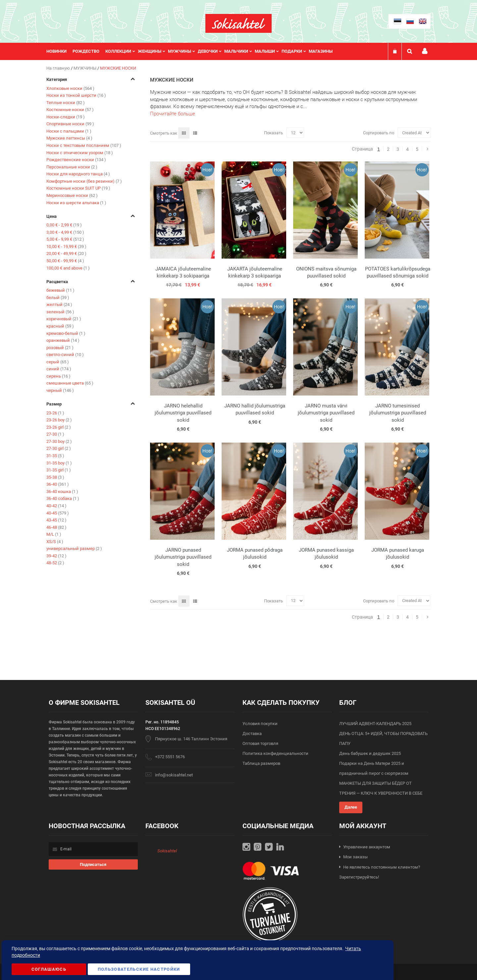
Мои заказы (355, 857)
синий (59, 369)
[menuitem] (59, 51)
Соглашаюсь (49, 969)
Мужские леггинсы (69, 138)
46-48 (56, 527)
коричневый (64, 319)
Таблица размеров (261, 763)
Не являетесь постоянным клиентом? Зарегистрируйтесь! (380, 872)
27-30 (55, 434)
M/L (54, 534)
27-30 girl (59, 448)
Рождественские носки (76, 160)
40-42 (56, 506)
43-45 (56, 520)
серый (58, 362)
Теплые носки (66, 103)
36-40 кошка (62, 491)
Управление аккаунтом (367, 847)
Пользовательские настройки (139, 969)
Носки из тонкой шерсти (76, 95)
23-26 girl (59, 427)
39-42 (56, 556)
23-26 (55, 413)
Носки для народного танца (78, 174)
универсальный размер (74, 549)
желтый (59, 305)
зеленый (60, 312)
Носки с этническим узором (80, 153)
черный (60, 390)
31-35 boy (59, 463)
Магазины (321, 51)
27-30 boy (59, 441)
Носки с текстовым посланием (84, 145)
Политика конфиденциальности (275, 753)
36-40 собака (63, 498)
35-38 (55, 477)
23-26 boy (59, 420)
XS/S (55, 542)
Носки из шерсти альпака (76, 203)
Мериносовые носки (72, 195)
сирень (58, 376)
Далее (351, 807)
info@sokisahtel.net (174, 775)
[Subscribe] (93, 864)
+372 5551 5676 (170, 757)
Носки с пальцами (69, 131)
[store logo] (238, 23)
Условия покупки (260, 724)
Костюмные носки (70, 110)
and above (68, 268)
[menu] (193, 51)
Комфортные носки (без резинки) (84, 181)
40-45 (58, 513)
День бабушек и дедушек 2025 (370, 753)
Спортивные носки (70, 124)
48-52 (55, 563)
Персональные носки (72, 167)
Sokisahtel (167, 851)
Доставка (252, 734)
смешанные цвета (70, 383)
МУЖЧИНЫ (85, 68)
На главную (59, 68)
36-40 (58, 484)
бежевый (60, 290)
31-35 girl (59, 470)
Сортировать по (379, 133)
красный (60, 326)
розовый (60, 348)
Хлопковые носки (70, 88)
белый (58, 298)
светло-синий (65, 355)
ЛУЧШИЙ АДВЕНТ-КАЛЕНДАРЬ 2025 (375, 724)
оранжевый (63, 340)
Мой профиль (425, 51)
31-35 (55, 456)
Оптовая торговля (260, 743)
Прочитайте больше (173, 114)
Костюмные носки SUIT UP (78, 188)
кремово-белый (66, 333)
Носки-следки (66, 117)
